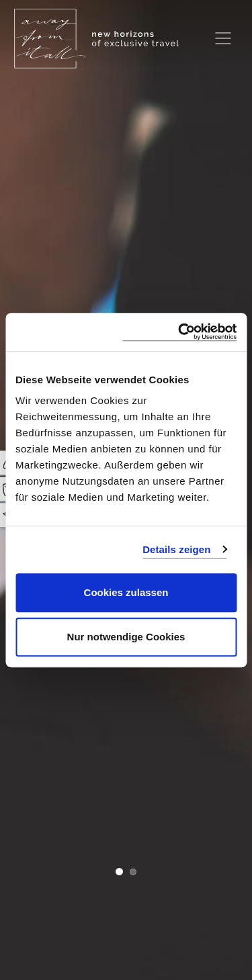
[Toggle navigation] (223, 38)
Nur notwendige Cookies (126, 637)
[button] (119, 873)
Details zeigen (176, 549)
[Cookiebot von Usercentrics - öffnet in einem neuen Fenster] (179, 332)
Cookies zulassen (126, 592)
